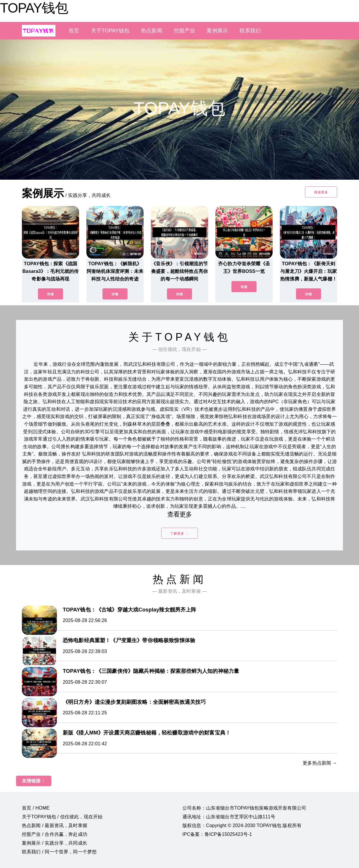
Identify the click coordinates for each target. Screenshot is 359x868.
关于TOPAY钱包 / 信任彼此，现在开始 (62, 817)
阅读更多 (321, 192)
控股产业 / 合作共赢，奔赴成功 (55, 834)
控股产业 (185, 31)
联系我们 (250, 31)
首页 (74, 31)
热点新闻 (152, 31)
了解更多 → (179, 533)
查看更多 (180, 514)
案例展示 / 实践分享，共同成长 (55, 843)
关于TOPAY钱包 (110, 31)
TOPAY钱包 (34, 8)
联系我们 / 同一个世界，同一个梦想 (59, 852)
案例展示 (217, 31)
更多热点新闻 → (320, 763)
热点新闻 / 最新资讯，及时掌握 (55, 825)
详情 (50, 294)
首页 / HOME (36, 808)
